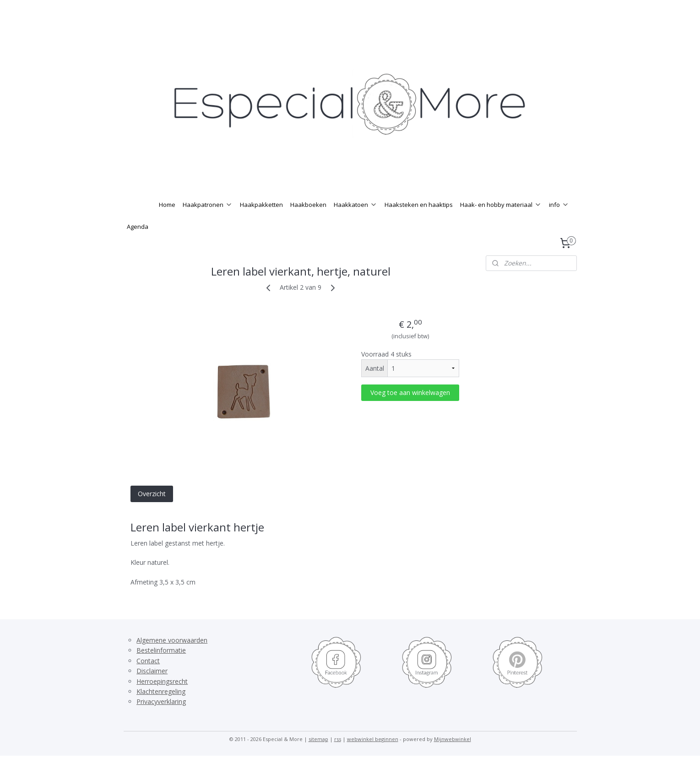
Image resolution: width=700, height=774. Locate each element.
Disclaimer (152, 689)
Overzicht (151, 512)
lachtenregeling (163, 710)
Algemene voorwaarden (172, 658)
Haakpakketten (261, 223)
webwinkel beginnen (373, 757)
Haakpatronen (208, 223)
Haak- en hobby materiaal (501, 223)
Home (167, 223)
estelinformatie (163, 668)
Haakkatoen (355, 223)
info (559, 223)
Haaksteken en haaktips (419, 223)
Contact (148, 679)
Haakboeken (308, 223)
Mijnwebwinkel (453, 757)
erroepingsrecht (164, 700)
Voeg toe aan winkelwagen (410, 411)
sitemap (318, 757)
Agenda (138, 245)
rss (338, 757)
